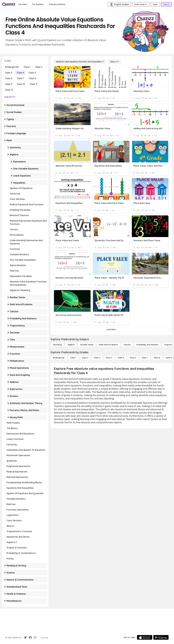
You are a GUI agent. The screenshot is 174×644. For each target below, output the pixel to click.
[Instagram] (35, 637)
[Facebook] (30, 637)
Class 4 (20, 73)
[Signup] (166, 4)
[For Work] (23, 4)
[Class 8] (157, 358)
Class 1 (27, 67)
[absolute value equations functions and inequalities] (80, 62)
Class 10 (21, 84)
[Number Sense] (87, 345)
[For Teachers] (38, 4)
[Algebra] (71, 345)
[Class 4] (114, 62)
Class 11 (33, 84)
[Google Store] (161, 637)
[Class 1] (73, 358)
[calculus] (127, 345)
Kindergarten (12, 67)
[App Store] (145, 637)
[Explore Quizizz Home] (9, 4)
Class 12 (9, 90)
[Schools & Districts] (57, 4)
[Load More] (111, 329)
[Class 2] (85, 358)
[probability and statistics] (147, 345)
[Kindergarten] (59, 358)
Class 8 (32, 78)
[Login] (155, 4)
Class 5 (32, 73)
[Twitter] (25, 637)
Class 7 (20, 78)
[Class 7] (145, 358)
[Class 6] (133, 358)
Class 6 (9, 78)
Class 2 (39, 67)
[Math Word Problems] (108, 345)
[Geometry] (57, 345)
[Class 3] (97, 358)
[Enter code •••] (141, 4)
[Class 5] (121, 358)
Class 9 (9, 84)
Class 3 (9, 73)
